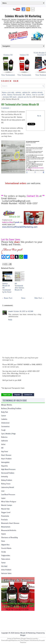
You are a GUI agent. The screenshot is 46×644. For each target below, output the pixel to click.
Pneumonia (5, 516)
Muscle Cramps (7, 505)
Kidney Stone (6, 484)
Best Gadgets (25, 640)
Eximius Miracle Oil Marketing (23, 16)
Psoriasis (4, 520)
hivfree (29, 95)
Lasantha (35, 639)
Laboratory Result (8, 487)
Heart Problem (6, 459)
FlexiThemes (17, 639)
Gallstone (5, 441)
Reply (10, 320)
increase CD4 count (10, 97)
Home (4, 93)
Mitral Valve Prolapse (9, 502)
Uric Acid (4, 566)
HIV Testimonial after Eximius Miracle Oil (20, 104)
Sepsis (4, 534)
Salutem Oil (24, 64)
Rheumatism (6, 527)
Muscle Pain (5, 509)
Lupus (3, 498)
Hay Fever (5, 452)
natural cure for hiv (25, 97)
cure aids (11, 93)
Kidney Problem (7, 480)
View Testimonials (8, 75)
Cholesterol (5, 423)
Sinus (3, 541)
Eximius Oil (8, 64)
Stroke (4, 552)
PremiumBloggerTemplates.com (11, 640)
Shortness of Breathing (10, 538)
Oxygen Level (6, 512)
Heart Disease (6, 455)
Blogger (23, 635)
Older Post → (39, 298)
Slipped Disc (5, 545)
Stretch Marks (6, 548)
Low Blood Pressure (8, 495)
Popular (17, 395)
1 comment (5, 108)
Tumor (3, 563)
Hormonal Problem (8, 473)
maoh (11, 311)
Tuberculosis (6, 559)
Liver (3, 491)
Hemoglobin (5, 462)
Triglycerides (6, 556)
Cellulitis (4, 419)
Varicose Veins (6, 573)
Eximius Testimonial (14, 95)
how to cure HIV (38, 95)
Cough (3, 430)
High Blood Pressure (8, 469)
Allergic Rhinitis (7, 405)
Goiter (3, 444)
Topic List (7, 395)
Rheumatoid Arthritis (9, 530)
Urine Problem (6, 570)
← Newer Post (7, 298)
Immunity (5, 477)
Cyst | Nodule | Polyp (8, 434)
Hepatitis (5, 466)
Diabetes (4, 437)
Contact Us (28, 395)
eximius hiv (26, 93)
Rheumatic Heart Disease (10, 523)
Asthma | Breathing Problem (11, 409)
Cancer (4, 416)
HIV (24, 95)
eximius (18, 93)
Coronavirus (5, 427)
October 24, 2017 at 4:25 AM (23, 311)
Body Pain (5, 412)
